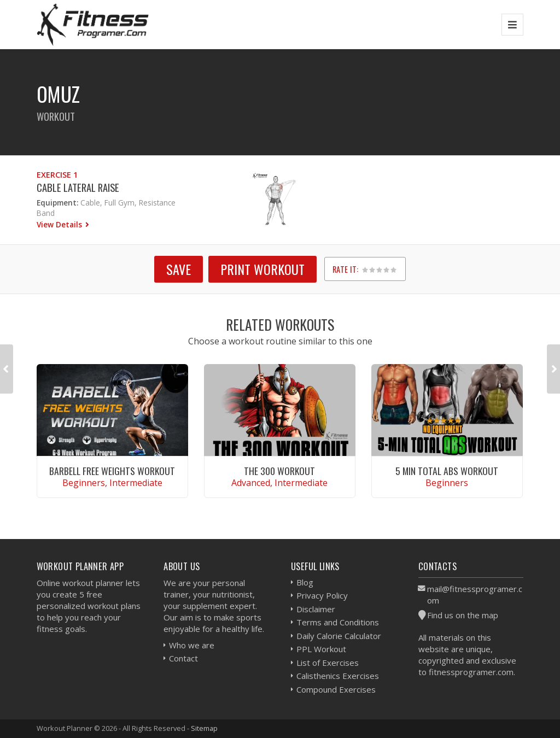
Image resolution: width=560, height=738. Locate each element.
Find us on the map (463, 615)
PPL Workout (321, 649)
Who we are (192, 645)
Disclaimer (316, 609)
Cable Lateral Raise (78, 187)
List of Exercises (328, 663)
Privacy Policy (322, 595)
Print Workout (262, 269)
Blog (305, 582)
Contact (183, 658)
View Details (60, 224)
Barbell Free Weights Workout (112, 471)
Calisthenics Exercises (338, 676)
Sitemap (204, 728)
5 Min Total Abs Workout (447, 471)
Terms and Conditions (338, 622)
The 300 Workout (279, 471)
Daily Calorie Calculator (339, 636)
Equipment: (57, 203)
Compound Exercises (336, 689)
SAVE (179, 269)
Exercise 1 (57, 175)
